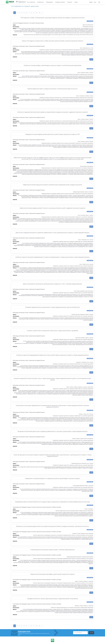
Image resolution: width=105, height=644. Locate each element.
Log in (95, 2)
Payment (70, 2)
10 (36, 13)
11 (39, 13)
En (99, 2)
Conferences (40, 2)
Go (91, 59)
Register (91, 2)
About (76, 2)
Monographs (49, 2)
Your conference (31, 2)
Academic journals (60, 2)
